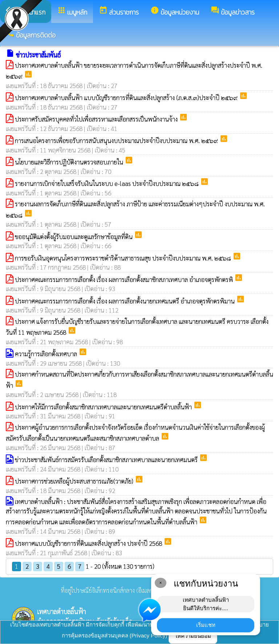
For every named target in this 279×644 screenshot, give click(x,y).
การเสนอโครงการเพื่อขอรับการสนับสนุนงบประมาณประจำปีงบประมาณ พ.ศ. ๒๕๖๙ (117, 140)
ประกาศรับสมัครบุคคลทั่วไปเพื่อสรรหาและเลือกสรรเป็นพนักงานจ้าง (97, 119)
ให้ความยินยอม (193, 636)
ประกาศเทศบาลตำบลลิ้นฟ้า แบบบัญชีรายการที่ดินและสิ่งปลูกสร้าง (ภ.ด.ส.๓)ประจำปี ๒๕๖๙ (127, 98)
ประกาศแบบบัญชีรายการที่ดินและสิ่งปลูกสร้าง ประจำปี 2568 (89, 543)
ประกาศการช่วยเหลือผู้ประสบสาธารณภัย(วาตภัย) (75, 481)
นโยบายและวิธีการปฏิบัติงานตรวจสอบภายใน (70, 162)
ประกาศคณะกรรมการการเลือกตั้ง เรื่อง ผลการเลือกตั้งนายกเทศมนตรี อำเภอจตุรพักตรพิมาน (126, 301)
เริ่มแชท (206, 625)
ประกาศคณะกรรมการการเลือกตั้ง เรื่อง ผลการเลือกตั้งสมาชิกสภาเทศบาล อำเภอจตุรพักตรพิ (125, 279)
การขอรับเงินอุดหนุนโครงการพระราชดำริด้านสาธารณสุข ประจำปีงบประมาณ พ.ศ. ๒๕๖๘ (124, 258)
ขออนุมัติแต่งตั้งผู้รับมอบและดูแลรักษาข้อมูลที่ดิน (74, 236)
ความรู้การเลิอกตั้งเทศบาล (47, 354)
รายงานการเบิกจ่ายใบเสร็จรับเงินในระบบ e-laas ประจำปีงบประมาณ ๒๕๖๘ (108, 183)
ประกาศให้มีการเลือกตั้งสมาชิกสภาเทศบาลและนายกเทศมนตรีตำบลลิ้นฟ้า (104, 407)
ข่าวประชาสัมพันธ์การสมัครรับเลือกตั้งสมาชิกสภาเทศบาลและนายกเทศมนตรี (107, 460)
